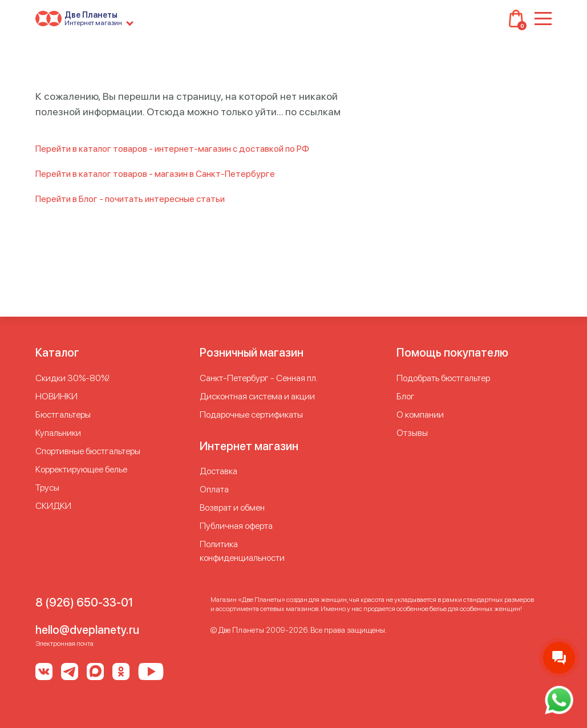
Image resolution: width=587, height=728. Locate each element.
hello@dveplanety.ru (87, 630)
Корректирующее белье (81, 469)
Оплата (214, 489)
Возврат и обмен (232, 507)
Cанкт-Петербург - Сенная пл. (259, 378)
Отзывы (412, 433)
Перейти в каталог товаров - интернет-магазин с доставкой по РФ (172, 149)
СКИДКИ (53, 506)
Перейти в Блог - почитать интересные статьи (130, 199)
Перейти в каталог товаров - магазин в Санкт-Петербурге (155, 174)
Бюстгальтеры (63, 414)
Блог (406, 396)
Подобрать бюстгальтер (443, 378)
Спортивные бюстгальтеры (88, 451)
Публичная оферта (236, 526)
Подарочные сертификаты (251, 414)
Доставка (218, 471)
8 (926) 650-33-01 (84, 602)
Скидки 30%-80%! (72, 378)
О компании (420, 414)
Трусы (47, 488)
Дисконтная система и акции (257, 396)
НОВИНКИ (56, 396)
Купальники (58, 433)
